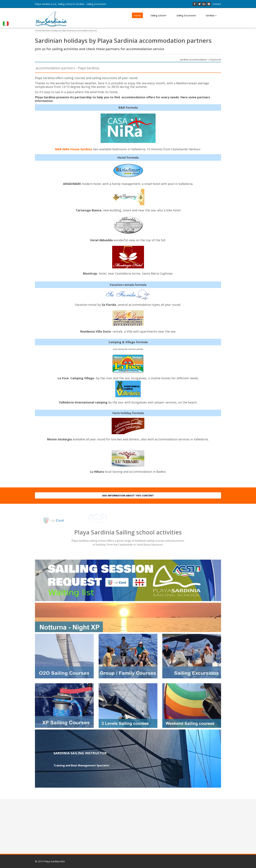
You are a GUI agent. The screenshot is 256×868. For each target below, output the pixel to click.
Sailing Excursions (186, 15)
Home (137, 15)
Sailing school (159, 15)
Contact (217, 4)
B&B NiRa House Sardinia (74, 149)
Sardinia (211, 15)
